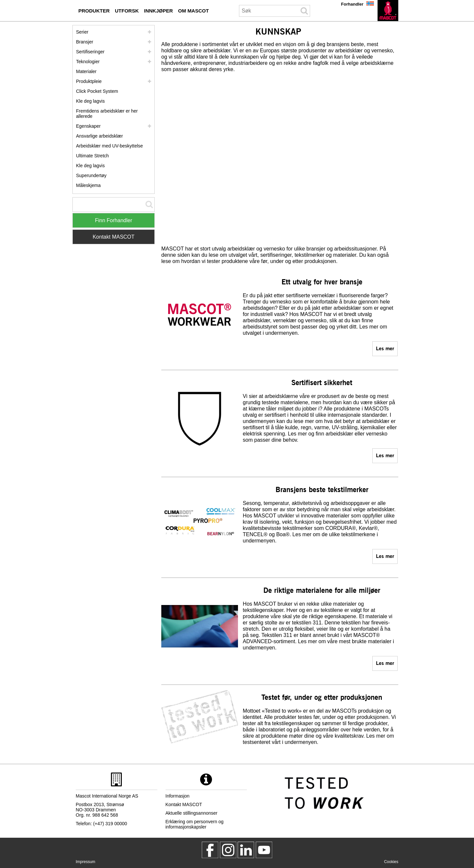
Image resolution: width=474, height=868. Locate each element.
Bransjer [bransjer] (85, 42)
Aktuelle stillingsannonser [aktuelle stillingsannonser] (192, 813)
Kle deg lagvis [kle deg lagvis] (90, 101)
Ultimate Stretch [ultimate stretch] (92, 156)
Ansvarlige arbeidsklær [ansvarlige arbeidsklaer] (99, 136)
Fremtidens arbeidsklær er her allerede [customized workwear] (107, 114)
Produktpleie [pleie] (89, 81)
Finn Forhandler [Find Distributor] (114, 220)
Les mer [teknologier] (385, 556)
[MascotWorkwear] (210, 850)
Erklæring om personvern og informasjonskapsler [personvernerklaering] (195, 824)
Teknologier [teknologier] (88, 62)
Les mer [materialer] (385, 663)
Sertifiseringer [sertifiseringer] (90, 52)
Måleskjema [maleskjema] (88, 185)
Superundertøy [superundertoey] (91, 175)
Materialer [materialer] (86, 71)
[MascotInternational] (264, 850)
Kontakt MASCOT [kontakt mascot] (184, 804)
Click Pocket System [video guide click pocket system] (97, 91)
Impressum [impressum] (85, 862)
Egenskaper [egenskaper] (88, 126)
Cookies (391, 862)
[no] (388, 11)
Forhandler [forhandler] (352, 4)
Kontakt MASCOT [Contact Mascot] (113, 237)
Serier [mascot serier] (82, 32)
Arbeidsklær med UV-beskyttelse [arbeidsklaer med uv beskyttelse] (109, 146)
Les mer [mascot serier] (385, 348)
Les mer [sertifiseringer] (385, 455)
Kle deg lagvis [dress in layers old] (90, 166)
